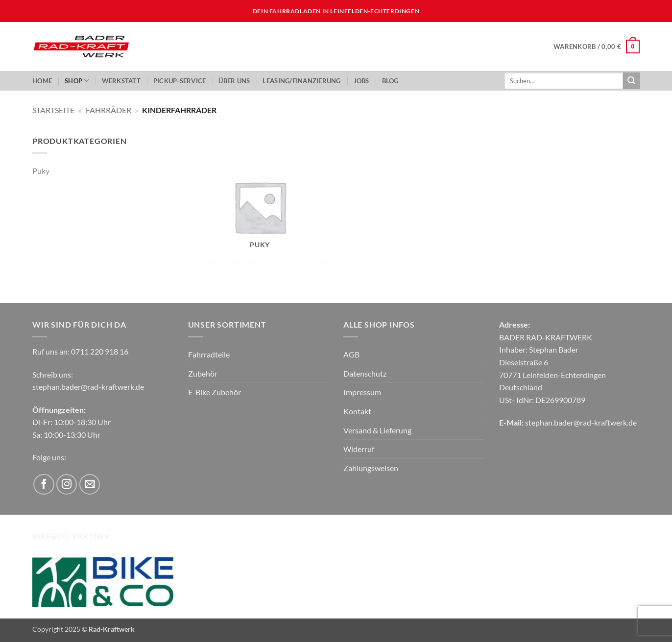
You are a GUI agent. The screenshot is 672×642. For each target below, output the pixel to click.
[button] (597, 47)
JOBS (361, 81)
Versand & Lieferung (377, 430)
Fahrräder (108, 110)
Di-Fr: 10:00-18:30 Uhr (72, 422)
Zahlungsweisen (371, 468)
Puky (41, 171)
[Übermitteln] (631, 81)
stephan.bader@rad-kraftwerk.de (88, 387)
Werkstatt (121, 81)
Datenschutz (365, 373)
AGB (351, 354)
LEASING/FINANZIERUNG (301, 81)
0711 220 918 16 (100, 351)
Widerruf (359, 449)
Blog (390, 81)
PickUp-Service (180, 81)
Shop (77, 81)
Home (42, 81)
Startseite (53, 110)
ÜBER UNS (234, 81)
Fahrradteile (209, 354)
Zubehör (203, 373)
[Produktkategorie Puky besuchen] (260, 207)
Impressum (362, 392)
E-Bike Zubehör (215, 392)
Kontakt (357, 411)
